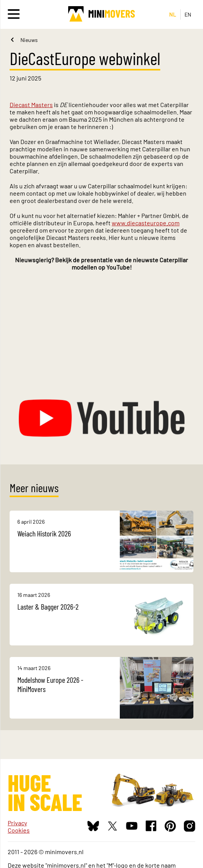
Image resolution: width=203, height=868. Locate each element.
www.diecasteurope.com (146, 223)
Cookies (19, 830)
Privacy (17, 823)
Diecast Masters (31, 105)
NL (173, 14)
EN (188, 14)
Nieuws (29, 40)
